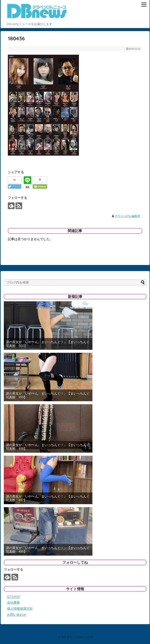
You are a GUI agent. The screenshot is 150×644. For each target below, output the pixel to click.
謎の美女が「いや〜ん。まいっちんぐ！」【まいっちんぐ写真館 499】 (48, 395)
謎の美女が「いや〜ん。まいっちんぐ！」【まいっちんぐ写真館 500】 (48, 344)
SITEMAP (14, 597)
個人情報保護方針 (20, 608)
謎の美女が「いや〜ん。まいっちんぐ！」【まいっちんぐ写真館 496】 (48, 550)
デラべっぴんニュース (80, 637)
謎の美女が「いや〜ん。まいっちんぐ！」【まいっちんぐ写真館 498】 (48, 447)
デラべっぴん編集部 (127, 216)
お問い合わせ (17, 615)
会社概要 (13, 602)
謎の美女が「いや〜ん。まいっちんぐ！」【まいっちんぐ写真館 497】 (48, 498)
